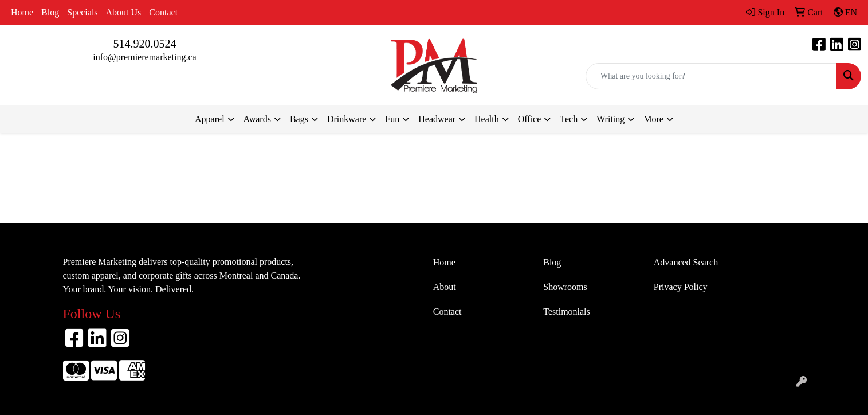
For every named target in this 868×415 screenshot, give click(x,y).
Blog (50, 12)
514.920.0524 (145, 44)
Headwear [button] (437, 119)
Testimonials (567, 312)
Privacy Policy (681, 287)
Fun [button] (392, 119)
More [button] (653, 119)
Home (22, 12)
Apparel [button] (210, 119)
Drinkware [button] (347, 119)
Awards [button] (257, 119)
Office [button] (530, 119)
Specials (82, 12)
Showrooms (565, 287)
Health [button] (487, 119)
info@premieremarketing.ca (144, 57)
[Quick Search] (711, 76)
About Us (124, 12)
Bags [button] (299, 119)
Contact (163, 12)
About (445, 287)
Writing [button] (610, 119)
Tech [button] (569, 119)
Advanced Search (686, 262)
